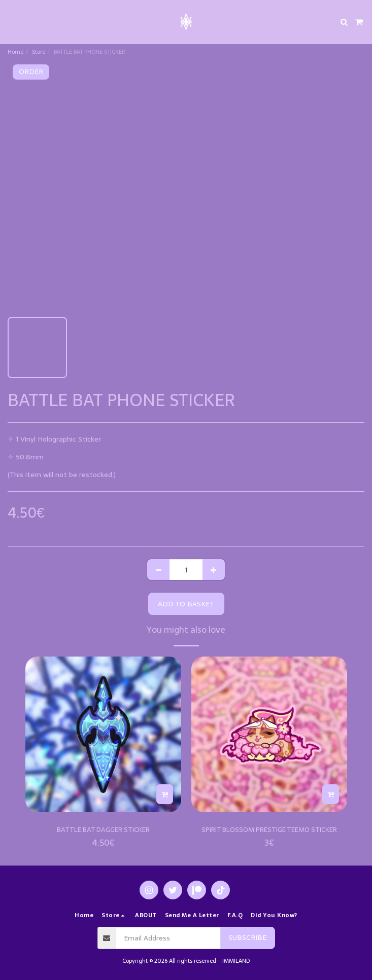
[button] (11, 22)
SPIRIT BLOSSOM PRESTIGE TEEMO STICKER (269, 829)
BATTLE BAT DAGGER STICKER (103, 829)
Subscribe (247, 937)
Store (39, 52)
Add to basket (186, 604)
